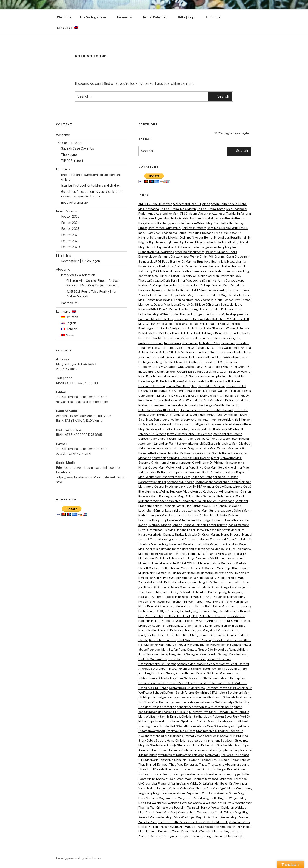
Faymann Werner (225, 328)
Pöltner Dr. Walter (173, 621)
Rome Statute (188, 650)
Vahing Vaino (180, 783)
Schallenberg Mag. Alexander (170, 669)
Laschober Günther (151, 510)
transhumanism (195, 774)
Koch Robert (211, 472)
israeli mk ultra (208, 429)
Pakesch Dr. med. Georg (162, 592)
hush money (207, 415)
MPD (180, 563)
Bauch (182, 233)
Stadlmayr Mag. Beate (181, 731)
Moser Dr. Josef (149, 563)
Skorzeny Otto (199, 712)
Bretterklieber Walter (185, 257)
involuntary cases (186, 429)
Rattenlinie (156, 630)
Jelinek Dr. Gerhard (200, 434)
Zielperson (212, 827)
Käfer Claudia (198, 501)
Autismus (238, 218)
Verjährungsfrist (201, 788)
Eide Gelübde (168, 309)
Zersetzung (171, 827)
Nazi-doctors (203, 573)
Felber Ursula (193, 333)
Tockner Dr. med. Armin (195, 769)
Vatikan (185, 788)
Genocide (217, 352)
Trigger (236, 774)
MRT (196, 563)
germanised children (237, 352)
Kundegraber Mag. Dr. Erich (177, 496)
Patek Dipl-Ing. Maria (222, 592)
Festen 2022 (70, 235)
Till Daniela (157, 769)
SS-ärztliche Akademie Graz (195, 726)
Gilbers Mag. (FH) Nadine (222, 357)
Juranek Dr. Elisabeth (206, 444)
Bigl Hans (172, 242)
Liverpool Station (159, 525)
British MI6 (207, 257)
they (226, 831)
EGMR (154, 309)
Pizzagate (173, 606)
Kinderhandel (160, 463)
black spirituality (227, 242)
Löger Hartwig (197, 530)
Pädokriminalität (149, 621)
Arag (154, 836)
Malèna (216, 534)
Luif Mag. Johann (175, 530)
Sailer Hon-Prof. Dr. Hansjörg (187, 659)
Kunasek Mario (148, 496)
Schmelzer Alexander (153, 683)
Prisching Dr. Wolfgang (183, 611)
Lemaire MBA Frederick (183, 520)
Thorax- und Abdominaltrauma (229, 764)
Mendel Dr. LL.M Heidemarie (233, 549)
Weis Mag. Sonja (168, 812)
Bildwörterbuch (206, 242)
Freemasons (190, 343)
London (177, 525)
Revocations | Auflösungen (81, 261)
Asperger (205, 214)
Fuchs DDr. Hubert (164, 348)
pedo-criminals (174, 597)
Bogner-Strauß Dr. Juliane (173, 247)
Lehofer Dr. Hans (228, 515)
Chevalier (214, 266)
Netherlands (188, 578)
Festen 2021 (70, 241)
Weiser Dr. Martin (223, 807)
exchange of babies (189, 324)
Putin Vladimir (236, 616)
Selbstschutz (147, 707)
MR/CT (188, 563)
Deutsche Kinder (178, 290)
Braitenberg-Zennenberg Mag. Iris (214, 247)
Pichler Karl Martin (236, 602)
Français (69, 329)
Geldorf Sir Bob (170, 352)
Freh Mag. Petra (210, 343)
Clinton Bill (165, 271)
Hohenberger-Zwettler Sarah (199, 410)
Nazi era (244, 573)
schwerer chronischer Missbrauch (200, 697)
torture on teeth (160, 774)
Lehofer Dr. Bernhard (202, 515)
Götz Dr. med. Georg (215, 372)
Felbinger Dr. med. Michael (219, 333)
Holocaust (226, 410)
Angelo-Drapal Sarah (211, 209)
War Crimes (158, 807)
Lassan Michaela (176, 510)
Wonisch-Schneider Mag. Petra (159, 817)
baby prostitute (174, 223)
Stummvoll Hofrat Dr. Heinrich (197, 745)
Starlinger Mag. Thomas (212, 731)
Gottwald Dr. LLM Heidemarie (219, 362)
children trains (230, 266)
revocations (220, 640)
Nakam (182, 573)
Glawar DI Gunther (186, 362)
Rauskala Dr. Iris (228, 630)
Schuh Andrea (185, 693)
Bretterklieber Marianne (154, 257)
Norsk (68, 335)
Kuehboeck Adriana (216, 491)
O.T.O (156, 587)
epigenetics (240, 314)
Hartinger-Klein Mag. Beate (187, 381)
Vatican (174, 788)
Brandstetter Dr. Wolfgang (156, 252)
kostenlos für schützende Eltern (216, 482)
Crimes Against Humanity (175, 276)
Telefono (193, 760)
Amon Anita (219, 204)
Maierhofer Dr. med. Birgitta (166, 534)
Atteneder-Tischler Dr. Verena (231, 214)
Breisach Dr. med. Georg (221, 252)
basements (169, 233)
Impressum (69, 303)
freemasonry (173, 343)
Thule (142, 769)
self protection (166, 707)
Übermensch (235, 836)
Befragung (194, 233)
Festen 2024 (70, 223)
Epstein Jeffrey (163, 319)
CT (195, 276)
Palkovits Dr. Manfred (193, 592)
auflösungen (167, 836)
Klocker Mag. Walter (161, 467)
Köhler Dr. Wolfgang (221, 501)
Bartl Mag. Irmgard (194, 228)
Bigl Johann (187, 242)
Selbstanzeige (225, 702)
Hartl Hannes (214, 381)
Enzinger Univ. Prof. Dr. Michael (212, 314)
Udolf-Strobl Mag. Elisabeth (186, 779)
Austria (184, 218)
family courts (178, 328)
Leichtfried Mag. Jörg (153, 520)
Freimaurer (228, 343)
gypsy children (167, 372)
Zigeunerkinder (230, 827)
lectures (182, 515)
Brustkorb (204, 261)
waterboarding (176, 807)
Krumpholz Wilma (158, 491)
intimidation (166, 429)
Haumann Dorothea (152, 386)
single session (163, 712)
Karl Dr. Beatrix (184, 453)
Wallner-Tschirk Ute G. (220, 803)
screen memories (184, 702)
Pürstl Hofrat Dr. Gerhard (226, 621)
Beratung (156, 237)
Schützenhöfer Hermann (155, 702)
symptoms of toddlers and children (181, 755)
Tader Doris (150, 760)
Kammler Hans (164, 453)
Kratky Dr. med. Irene (229, 487)
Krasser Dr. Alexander (169, 487)
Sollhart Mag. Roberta (209, 717)
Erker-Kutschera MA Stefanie (224, 319)
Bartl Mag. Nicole (218, 228)
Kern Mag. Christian (180, 458)
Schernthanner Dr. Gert (191, 673)
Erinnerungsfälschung (189, 319)
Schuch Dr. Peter (164, 693)
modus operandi (233, 558)
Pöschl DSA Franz (197, 621)
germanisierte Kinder (153, 357)
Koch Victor (228, 472)
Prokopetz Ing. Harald (213, 611)
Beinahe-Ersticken (214, 233)
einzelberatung (188, 309)
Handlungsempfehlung (213, 376)
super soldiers (207, 750)
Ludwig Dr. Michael (151, 530)
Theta (203, 764)
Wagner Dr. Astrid (190, 798)
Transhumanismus (218, 774)
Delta (227, 285)
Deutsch (70, 317)
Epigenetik (146, 319)
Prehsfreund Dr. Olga (152, 611)
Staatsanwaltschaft (152, 731)
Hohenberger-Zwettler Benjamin (217, 405)
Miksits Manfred (228, 554)
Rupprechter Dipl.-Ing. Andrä (166, 654)
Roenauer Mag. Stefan (163, 650)
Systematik (213, 755)
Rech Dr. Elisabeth (170, 635)
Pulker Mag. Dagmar (212, 616)
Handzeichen (238, 376)
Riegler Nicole (210, 645)
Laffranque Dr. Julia (205, 506)
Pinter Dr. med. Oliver (152, 606)
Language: (69, 28)
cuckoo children (208, 276)
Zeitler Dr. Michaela (216, 822)
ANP (229, 209)
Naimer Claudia (166, 573)
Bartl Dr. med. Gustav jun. (164, 228)
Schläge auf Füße (196, 678)
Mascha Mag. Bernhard (167, 544)
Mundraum (228, 563)
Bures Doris (146, 266)
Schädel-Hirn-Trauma (237, 697)
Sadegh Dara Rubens (232, 654)
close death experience (189, 271)
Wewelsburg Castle (210, 812)
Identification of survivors (179, 420)
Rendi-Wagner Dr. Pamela (194, 640)
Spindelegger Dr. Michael (231, 721)
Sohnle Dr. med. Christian (177, 717)
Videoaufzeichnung (239, 788)
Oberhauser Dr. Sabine (195, 587)
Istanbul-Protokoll (231, 429)
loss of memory (238, 525)
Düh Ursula (213, 304)
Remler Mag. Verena (163, 640)
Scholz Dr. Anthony (234, 683)
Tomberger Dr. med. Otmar (229, 769)
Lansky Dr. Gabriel (230, 506)
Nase (190, 573)
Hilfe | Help (188, 17)
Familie (235, 324)
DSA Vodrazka (204, 300)
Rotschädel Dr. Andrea (213, 650)
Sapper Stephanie (219, 659)
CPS (155, 276)
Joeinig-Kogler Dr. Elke (210, 439)
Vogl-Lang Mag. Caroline (155, 793)
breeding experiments (190, 252)
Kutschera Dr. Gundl (231, 496)
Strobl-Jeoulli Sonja (163, 745)
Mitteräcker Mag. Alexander (191, 558)
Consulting (242, 271)
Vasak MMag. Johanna (153, 788)
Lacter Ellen (183, 506)
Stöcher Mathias (228, 745)
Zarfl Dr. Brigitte (168, 822)
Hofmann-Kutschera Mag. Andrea (172, 405)
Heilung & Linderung (152, 391)
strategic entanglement (204, 740)
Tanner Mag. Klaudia (173, 760)
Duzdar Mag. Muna (166, 304)
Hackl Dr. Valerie (240, 372)
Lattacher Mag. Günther (204, 510)
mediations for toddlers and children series (185, 549)
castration (200, 266)
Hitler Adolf (191, 396)
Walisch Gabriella (193, 803)
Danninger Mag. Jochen (187, 280)
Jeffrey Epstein (177, 434)
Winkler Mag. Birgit (237, 812)
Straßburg (227, 740)
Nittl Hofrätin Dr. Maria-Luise (165, 582)
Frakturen (198, 338)
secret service (205, 702)
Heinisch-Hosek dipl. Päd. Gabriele (207, 391)
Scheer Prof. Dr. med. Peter (230, 669)
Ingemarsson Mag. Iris (224, 420)
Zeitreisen (236, 822)
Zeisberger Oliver (191, 822)
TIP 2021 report (72, 161)
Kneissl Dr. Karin (158, 472)
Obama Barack (169, 587)
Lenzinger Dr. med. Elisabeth (217, 520)
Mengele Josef (148, 554)
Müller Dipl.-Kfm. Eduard (233, 568)
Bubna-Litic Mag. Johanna (229, 261)
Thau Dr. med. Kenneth (153, 764)
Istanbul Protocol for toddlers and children (91, 185)
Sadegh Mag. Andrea (153, 659)
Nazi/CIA (232, 573)
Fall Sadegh (222, 324)
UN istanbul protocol (234, 779)
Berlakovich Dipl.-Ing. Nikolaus (184, 237)
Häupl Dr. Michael (227, 415)
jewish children (223, 434)
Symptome (225, 750)
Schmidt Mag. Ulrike (181, 683)
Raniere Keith (203, 626)
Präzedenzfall (154, 616)
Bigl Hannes (157, 242)
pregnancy (244, 606)
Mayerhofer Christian (224, 544)
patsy (240, 592)
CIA (155, 271)
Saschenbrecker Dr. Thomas (157, 664)
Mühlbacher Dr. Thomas (164, 568)
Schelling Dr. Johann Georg (157, 673)
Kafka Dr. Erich (170, 448)
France (210, 338)
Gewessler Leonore (191, 357)
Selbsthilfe (242, 702)
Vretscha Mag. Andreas (162, 798)
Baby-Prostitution (150, 223)
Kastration (159, 458)
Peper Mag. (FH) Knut (198, 597)
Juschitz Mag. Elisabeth (236, 444)
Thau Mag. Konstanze (184, 764)
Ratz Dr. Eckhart (174, 630)
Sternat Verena (194, 736)
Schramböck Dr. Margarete (187, 688)
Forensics (127, 17)
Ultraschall (212, 779)
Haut (194, 386)
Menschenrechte (170, 554)
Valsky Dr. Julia (199, 783)
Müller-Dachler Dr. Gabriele (199, 568)
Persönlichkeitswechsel (154, 602)
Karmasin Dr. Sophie (208, 453)
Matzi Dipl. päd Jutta (196, 544)
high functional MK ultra (166, 396)
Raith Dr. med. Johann (179, 626)
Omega (225, 587)
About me (215, 17)
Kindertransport (180, 463)
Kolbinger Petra (201, 477)
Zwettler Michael (212, 831)
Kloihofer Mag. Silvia (189, 467)
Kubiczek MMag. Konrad (186, 491)
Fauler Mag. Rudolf (200, 328)
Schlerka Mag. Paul (171, 678)
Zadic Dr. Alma (148, 822)
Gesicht (172, 357)
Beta (234, 237)
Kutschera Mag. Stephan (155, 501)
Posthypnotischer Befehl (197, 606)
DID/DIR (195, 290)
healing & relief (236, 386)
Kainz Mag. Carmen (215, 448)
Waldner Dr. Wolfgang (166, 803)
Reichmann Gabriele (224, 635)
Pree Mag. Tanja (225, 606)
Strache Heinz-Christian (172, 740)
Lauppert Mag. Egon (163, 515)
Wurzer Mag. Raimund (235, 817)
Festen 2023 (70, 229)
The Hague (69, 155)
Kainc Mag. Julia (190, 448)
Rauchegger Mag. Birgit (201, 630)
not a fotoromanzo (75, 203)
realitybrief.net (148, 635)
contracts (145, 276)
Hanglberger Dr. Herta (153, 381)
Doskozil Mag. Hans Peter (226, 295)
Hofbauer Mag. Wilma (180, 400)
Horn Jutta (164, 415)
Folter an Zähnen (180, 338)
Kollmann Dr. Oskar (225, 477)
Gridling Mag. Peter (224, 367)
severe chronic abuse (219, 707)
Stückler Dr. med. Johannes (164, 750)
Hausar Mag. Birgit (178, 386)
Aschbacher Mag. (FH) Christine (177, 214)
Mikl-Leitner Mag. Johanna (200, 554)
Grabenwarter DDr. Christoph (158, 367)
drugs (189, 300)
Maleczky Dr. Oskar (198, 534)
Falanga (209, 324)
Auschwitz (171, 218)
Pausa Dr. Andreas (151, 597)
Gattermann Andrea (237, 348)
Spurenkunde (160, 726)
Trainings (177, 774)
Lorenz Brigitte (217, 525)
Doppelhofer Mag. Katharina (189, 295)
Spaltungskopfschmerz (165, 721)
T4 (140, 760)
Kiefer (215, 458)
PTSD (194, 616)
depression (159, 290)
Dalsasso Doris (160, 280)
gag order (183, 348)
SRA (172, 726)
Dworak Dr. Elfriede (192, 304)
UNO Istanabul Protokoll (155, 783)
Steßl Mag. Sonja (216, 736)
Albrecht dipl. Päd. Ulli (187, 204)
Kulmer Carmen (241, 491)
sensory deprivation (190, 707)
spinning (144, 726)
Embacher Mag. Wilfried (154, 314)
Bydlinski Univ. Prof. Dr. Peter (173, 266)
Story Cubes (147, 740)
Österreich (219, 836)
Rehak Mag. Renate (196, 635)
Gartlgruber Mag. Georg (207, 348)
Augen (159, 218)
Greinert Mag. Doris (198, 367)
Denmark (144, 290)
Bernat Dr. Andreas (217, 237)
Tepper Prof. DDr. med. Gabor (220, 760)
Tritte (245, 774)
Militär (244, 554)
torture (143, 774)
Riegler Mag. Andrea (162, 645)
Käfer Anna (180, 501)
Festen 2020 (70, 247)
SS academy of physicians (231, 726)
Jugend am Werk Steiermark (173, 444)
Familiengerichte (149, 328)
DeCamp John (159, 285)
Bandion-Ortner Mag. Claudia (204, 223)
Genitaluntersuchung (195, 352)
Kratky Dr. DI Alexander (199, 487)
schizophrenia (148, 678)
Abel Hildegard (162, 204)
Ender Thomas (181, 314)
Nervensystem (169, 578)
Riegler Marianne (188, 645)
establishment (166, 324)
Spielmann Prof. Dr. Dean (198, 721)
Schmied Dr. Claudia (208, 683)
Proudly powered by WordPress (78, 858)
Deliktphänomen (212, 285)
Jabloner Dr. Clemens (152, 434)
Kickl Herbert (202, 458)
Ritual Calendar (157, 17)
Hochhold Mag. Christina (215, 396)
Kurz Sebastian (207, 496)
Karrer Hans (230, 453)
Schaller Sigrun (201, 669)
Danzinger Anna (214, 280)
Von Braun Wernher (215, 793)
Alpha (206, 204)
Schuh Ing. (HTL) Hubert (211, 693)
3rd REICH (145, 204)
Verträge (219, 788)
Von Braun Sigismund (187, 793)
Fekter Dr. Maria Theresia (167, 333)
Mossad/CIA (168, 563)
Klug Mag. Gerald (215, 467)
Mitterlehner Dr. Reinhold (155, 558)
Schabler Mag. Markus (192, 664)
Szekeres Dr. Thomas (235, 755)
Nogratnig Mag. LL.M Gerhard (204, 582)
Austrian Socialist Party (205, 218)
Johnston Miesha (237, 439)
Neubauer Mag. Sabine (212, 578)
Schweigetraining (164, 697)
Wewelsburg (188, 812)
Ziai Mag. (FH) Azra (192, 827)
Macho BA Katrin (219, 530)
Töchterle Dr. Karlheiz (153, 779)
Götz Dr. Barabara (189, 372)
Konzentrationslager (152, 482)
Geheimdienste (149, 352)
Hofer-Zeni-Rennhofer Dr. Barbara (218, 400)
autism (226, 218)
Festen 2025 (70, 216)
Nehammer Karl (149, 578)
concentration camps (219, 271)
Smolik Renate (219, 712)
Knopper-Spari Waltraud (185, 472)
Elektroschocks (232, 309)
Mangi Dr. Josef (231, 534)
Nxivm (148, 587)
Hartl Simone (232, 381)
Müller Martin (147, 573)
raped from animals (226, 626)
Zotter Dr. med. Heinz (186, 831)
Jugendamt (146, 444)
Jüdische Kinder (149, 448)
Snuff (233, 712)
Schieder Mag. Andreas (223, 673)
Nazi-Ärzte (219, 573)
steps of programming (168, 736)
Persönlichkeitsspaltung (229, 597)
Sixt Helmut (181, 712)
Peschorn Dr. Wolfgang (186, 602)
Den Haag (238, 285)
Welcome (64, 17)
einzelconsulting (210, 309)
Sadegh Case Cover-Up (78, 148)
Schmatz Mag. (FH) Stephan (227, 678)
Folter (164, 338)
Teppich (245, 760)
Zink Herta (165, 831)
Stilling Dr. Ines (238, 736)
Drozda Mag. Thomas (170, 300)
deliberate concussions (184, 285)
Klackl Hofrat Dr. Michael (208, 463)
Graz (181, 367)
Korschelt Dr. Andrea (181, 482)
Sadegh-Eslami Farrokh (202, 654)
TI (148, 769)
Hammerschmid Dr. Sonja (180, 376)
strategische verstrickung (194, 836)
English (69, 323)
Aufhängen (146, 218)
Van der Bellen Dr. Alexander (228, 783)
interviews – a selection (78, 275)
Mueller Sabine (210, 563)
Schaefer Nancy (218, 664)
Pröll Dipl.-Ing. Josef (177, 616)
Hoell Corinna (155, 400)
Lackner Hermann (163, 506)
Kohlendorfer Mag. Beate (173, 477)
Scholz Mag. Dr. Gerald (153, 688)
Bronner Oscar (224, 257)
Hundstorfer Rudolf (185, 415)
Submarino (190, 750)
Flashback (153, 338)
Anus (152, 214)
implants (203, 420)
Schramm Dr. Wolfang (220, 688)
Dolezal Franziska (158, 295)
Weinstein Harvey (199, 807)
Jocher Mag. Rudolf (182, 439)
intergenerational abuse (225, 424)
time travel (172, 769)
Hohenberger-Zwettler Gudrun (159, 410)
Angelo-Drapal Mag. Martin (178, 209)
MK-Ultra (216, 558)
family (165, 328)
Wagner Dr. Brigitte (215, 798)
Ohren (215, 587)
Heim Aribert (175, 391)
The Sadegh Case (95, 17)
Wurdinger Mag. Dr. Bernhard (200, 817)
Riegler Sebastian (231, 645)
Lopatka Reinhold (195, 525)
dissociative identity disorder (220, 290)
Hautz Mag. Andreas (212, 386)
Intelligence (200, 424)
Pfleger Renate (213, 602)
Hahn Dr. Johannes (151, 376)
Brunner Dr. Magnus (183, 261)
